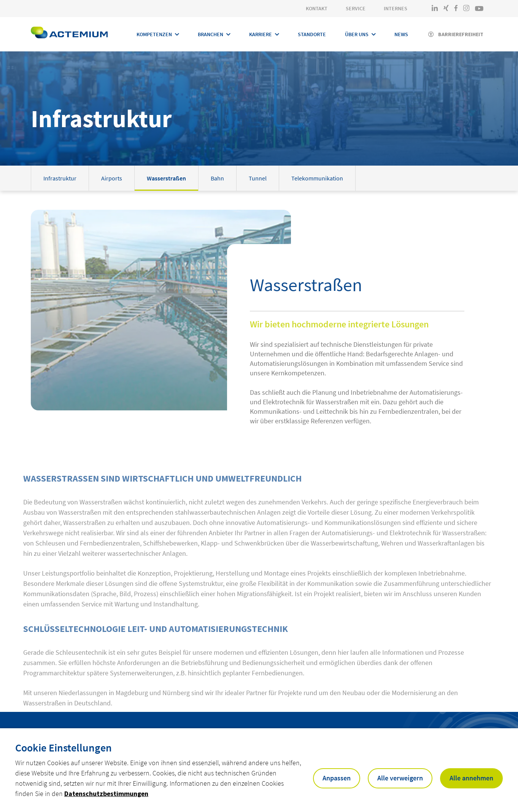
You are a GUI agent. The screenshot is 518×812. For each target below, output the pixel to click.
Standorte (312, 34)
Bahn (217, 178)
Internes (396, 8)
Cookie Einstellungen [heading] (64, 748)
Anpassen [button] (337, 778)
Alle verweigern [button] (400, 778)
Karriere (261, 34)
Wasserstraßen (166, 178)
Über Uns (357, 34)
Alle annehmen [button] (471, 778)
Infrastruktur (60, 178)
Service (356, 8)
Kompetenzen (154, 34)
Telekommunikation (317, 178)
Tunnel (258, 178)
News (401, 34)
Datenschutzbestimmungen (106, 794)
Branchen (211, 34)
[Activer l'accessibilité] (456, 34)
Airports (112, 178)
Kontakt (317, 8)
